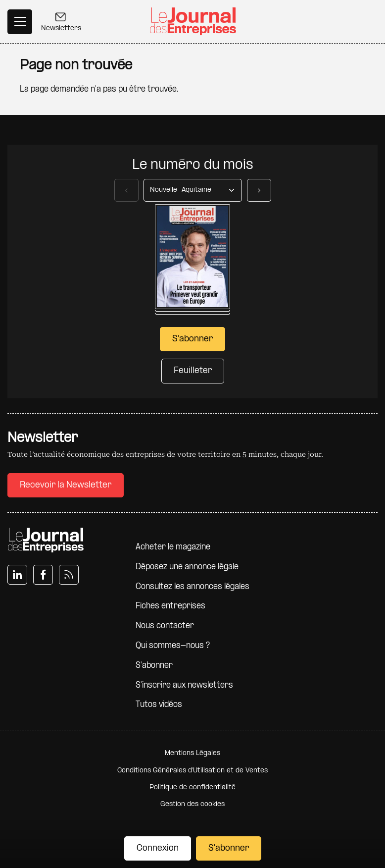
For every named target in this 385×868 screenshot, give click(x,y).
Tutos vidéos (159, 705)
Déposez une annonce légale (187, 567)
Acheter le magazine (173, 547)
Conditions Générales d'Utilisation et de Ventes (192, 771)
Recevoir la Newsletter (66, 485)
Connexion (158, 848)
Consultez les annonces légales (192, 587)
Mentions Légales (192, 753)
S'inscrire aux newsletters (184, 685)
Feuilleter (193, 371)
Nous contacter (165, 626)
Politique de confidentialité (192, 787)
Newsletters (61, 23)
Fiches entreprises (170, 606)
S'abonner (229, 848)
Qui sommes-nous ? (173, 646)
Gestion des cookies (192, 804)
